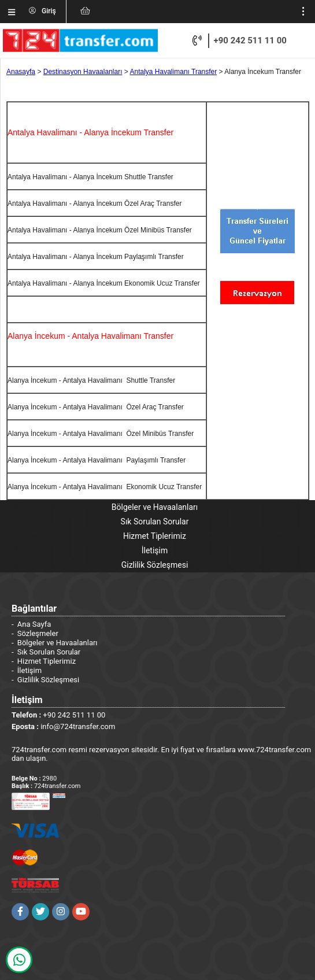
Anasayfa (21, 72)
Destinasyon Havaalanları (83, 72)
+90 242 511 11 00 (250, 40)
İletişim (155, 550)
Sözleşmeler (38, 633)
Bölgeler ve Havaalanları (155, 507)
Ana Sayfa (34, 624)
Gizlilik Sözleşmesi (155, 565)
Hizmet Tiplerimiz (155, 536)
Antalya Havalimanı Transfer (174, 72)
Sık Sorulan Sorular (155, 522)
